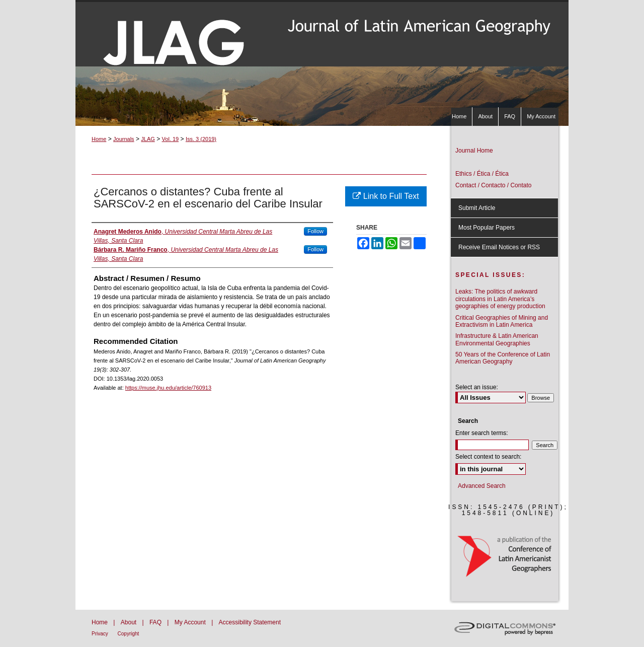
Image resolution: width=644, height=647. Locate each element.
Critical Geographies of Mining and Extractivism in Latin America (502, 321)
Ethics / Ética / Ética (482, 174)
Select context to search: (488, 457)
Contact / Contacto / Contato (493, 185)
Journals (124, 139)
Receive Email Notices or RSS (499, 247)
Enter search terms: (482, 433)
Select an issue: (477, 387)
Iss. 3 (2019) (201, 139)
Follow (315, 231)
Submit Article (477, 208)
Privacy (101, 634)
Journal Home (474, 151)
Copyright (129, 634)
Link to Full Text (386, 196)
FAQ (156, 622)
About (130, 622)
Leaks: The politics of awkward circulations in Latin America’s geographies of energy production (500, 299)
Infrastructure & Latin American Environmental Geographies (497, 339)
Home (99, 139)
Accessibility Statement (250, 622)
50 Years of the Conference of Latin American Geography (503, 358)
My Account (191, 622)
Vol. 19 (171, 139)
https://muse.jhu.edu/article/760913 (168, 388)
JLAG (148, 139)
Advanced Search (482, 486)
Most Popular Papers (487, 228)
